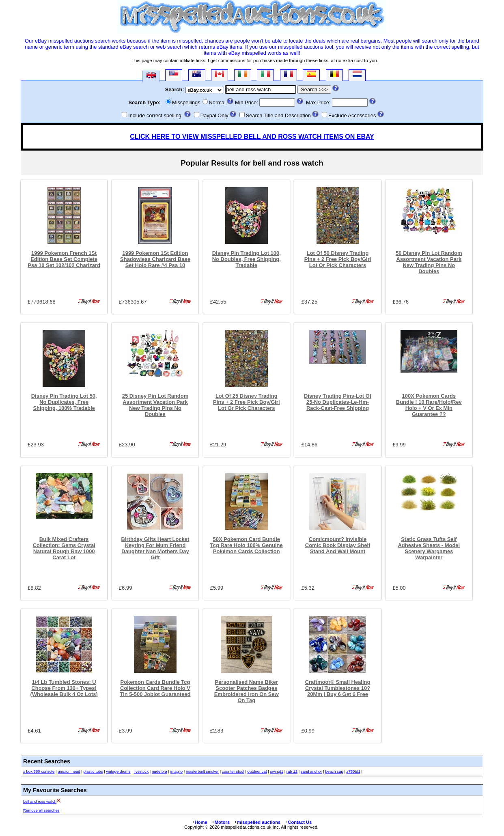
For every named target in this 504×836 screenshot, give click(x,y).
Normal (217, 102)
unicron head (69, 771)
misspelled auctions (257, 822)
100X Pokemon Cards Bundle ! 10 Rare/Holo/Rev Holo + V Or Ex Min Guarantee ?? (429, 405)
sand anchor (311, 771)
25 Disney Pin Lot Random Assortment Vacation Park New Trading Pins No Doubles (155, 405)
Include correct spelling (155, 115)
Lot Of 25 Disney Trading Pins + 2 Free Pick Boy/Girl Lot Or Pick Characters (247, 402)
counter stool (233, 771)
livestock (141, 771)
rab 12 (292, 771)
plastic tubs (93, 771)
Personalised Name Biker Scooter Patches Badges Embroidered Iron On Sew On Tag (247, 691)
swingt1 (277, 771)
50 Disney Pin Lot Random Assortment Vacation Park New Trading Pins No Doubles (429, 262)
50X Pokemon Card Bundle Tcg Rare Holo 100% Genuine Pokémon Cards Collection (247, 545)
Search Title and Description (278, 115)
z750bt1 (353, 771)
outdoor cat (257, 771)
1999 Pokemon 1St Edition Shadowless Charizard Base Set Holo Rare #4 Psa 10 (155, 259)
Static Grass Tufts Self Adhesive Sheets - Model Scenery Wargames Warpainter (429, 548)
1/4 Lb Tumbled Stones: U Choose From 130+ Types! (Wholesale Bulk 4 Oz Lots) (64, 688)
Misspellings (186, 102)
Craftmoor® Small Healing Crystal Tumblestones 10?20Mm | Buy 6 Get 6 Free (338, 688)
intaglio (177, 771)
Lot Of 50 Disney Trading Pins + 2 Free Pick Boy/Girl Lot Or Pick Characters (338, 259)
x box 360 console (39, 771)
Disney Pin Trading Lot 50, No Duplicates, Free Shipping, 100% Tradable (64, 402)
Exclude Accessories (352, 115)
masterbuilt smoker (202, 771)
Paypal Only (214, 115)
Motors (220, 822)
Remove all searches (41, 810)
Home (199, 822)
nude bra (159, 771)
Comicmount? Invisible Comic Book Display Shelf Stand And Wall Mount (338, 545)
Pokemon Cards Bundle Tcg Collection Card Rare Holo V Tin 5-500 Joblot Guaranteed (155, 688)
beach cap (334, 771)
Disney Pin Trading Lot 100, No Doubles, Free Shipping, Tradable (247, 259)
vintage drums (118, 771)
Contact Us (298, 822)
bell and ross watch (40, 801)
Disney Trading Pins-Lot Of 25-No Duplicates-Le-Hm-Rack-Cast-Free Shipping (338, 402)
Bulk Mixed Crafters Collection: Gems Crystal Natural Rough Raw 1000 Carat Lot (64, 548)
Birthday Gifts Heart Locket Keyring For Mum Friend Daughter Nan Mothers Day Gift (155, 548)
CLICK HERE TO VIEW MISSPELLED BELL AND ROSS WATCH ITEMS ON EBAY (252, 137)
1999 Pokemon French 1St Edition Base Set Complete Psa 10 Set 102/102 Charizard (64, 259)
